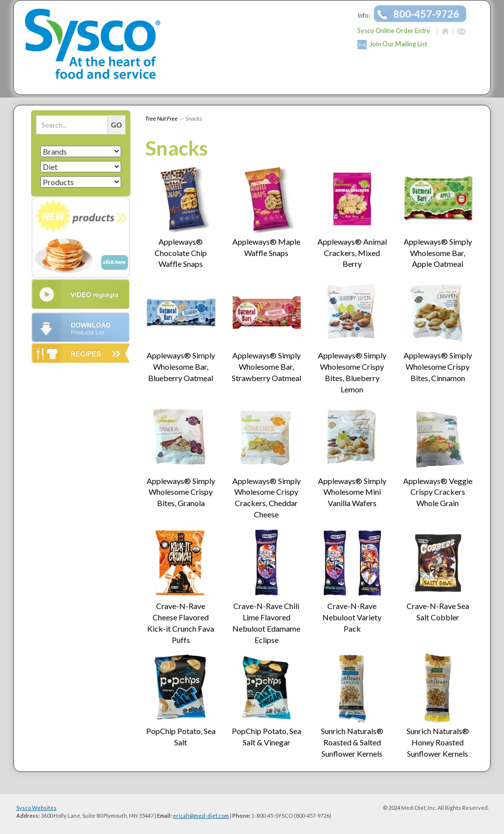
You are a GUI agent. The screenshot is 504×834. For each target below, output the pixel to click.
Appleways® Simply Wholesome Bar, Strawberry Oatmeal (267, 367)
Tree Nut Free (161, 118)
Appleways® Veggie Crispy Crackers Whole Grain (438, 492)
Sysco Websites (36, 808)
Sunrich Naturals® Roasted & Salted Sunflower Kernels (352, 742)
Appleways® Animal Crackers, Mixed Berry (352, 253)
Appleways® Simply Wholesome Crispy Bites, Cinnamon (438, 367)
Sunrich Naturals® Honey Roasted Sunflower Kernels (438, 742)
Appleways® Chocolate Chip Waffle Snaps (181, 253)
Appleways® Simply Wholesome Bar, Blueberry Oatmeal (181, 367)
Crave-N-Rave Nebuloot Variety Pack (352, 617)
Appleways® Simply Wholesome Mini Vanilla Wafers (352, 492)
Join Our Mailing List (398, 44)
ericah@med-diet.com (201, 816)
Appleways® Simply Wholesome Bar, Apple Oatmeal (438, 253)
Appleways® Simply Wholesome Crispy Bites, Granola (181, 492)
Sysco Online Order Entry (394, 31)
